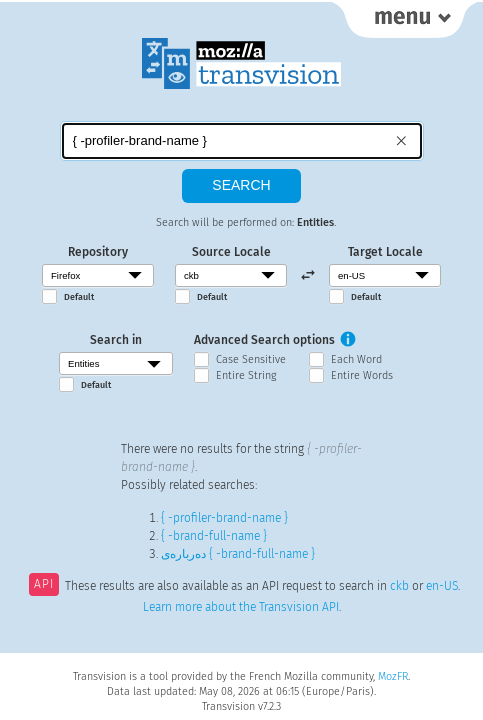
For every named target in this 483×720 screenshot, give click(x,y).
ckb (399, 586)
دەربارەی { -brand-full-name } (238, 554)
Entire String (246, 375)
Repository (98, 252)
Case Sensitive (251, 359)
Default (79, 297)
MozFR (393, 676)
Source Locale (231, 252)
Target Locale (385, 252)
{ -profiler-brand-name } (224, 518)
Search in (116, 340)
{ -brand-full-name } (214, 536)
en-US (442, 586)
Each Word (356, 359)
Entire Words (362, 375)
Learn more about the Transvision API (241, 607)
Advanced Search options (264, 340)
